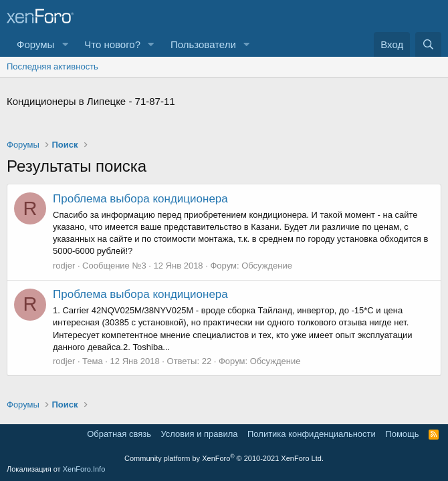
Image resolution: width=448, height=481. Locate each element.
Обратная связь (119, 434)
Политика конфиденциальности (312, 434)
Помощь (402, 434)
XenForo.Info (84, 469)
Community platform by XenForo (224, 458)
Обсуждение (267, 266)
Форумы (35, 44)
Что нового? (112, 44)
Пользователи (203, 44)
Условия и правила (199, 434)
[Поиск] (428, 44)
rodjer (64, 266)
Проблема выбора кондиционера (140, 199)
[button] (65, 44)
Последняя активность (52, 66)
